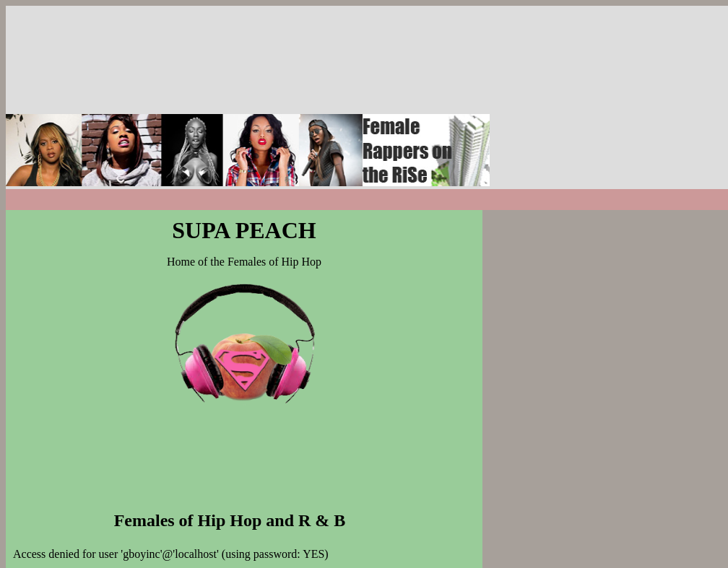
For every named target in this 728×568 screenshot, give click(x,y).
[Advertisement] (584, 96)
